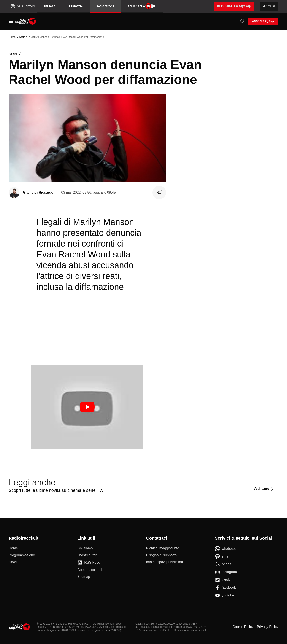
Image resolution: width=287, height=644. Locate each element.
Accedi (269, 6)
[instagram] (226, 572)
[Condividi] (159, 193)
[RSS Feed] (89, 563)
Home (12, 37)
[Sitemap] (84, 577)
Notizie (23, 37)
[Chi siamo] (85, 548)
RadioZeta (76, 6)
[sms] (221, 556)
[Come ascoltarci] (90, 570)
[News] (13, 562)
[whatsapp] (226, 549)
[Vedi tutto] (264, 489)
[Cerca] (243, 21)
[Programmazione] (22, 555)
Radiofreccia (105, 6)
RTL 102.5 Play (142, 6)
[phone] (223, 564)
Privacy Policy (268, 627)
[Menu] (11, 21)
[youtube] (224, 595)
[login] (263, 21)
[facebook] (225, 588)
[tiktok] (222, 580)
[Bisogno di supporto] (161, 555)
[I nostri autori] (87, 555)
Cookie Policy (243, 627)
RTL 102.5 (50, 6)
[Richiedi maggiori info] (163, 548)
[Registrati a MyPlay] (234, 6)
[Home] (25, 21)
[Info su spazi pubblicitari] (165, 562)
